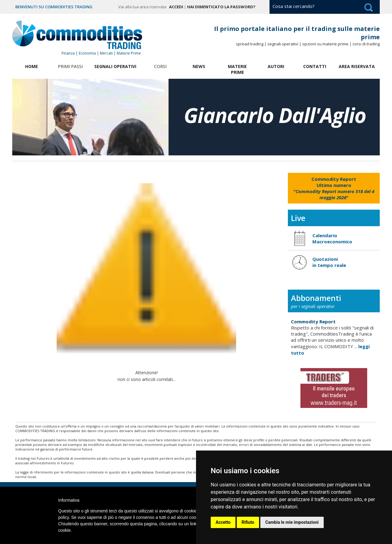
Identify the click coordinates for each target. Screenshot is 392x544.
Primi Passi (70, 66)
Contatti (315, 66)
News (199, 66)
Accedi (176, 7)
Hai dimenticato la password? (221, 7)
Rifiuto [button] (248, 522)
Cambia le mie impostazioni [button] (292, 522)
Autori (276, 66)
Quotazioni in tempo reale (329, 262)
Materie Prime (237, 69)
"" (334, 188)
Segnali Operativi (115, 66)
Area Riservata (357, 66)
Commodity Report (313, 321)
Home (32, 66)
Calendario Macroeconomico (332, 238)
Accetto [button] (223, 522)
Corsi (160, 66)
